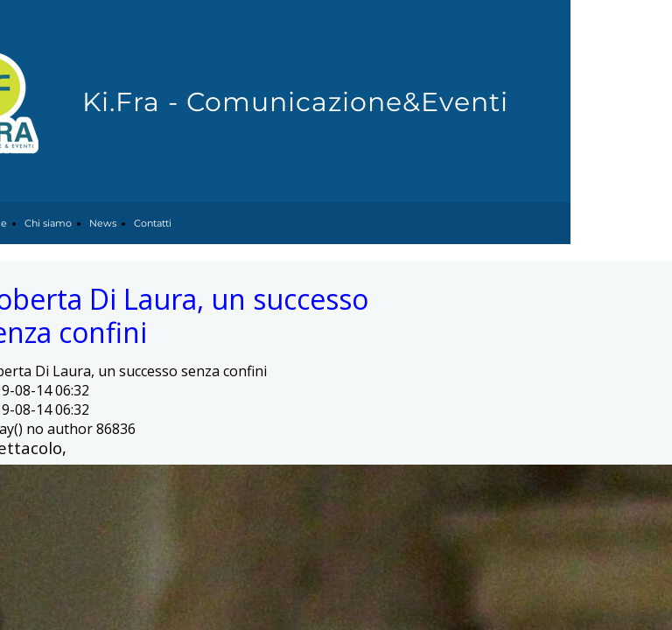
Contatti (153, 223)
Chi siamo (48, 223)
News (103, 223)
